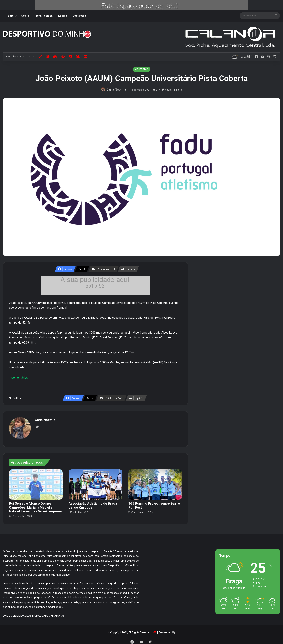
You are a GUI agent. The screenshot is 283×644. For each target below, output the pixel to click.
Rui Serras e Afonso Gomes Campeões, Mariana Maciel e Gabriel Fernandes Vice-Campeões (36, 506)
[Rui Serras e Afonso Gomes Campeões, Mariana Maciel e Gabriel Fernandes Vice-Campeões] (36, 483)
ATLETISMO (142, 69)
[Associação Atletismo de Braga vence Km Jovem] (95, 483)
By (174, 630)
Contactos (79, 16)
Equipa (63, 16)
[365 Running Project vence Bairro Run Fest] (155, 483)
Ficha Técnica (44, 16)
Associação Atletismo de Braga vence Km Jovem (93, 504)
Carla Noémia (117, 89)
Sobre (25, 16)
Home (10, 16)
